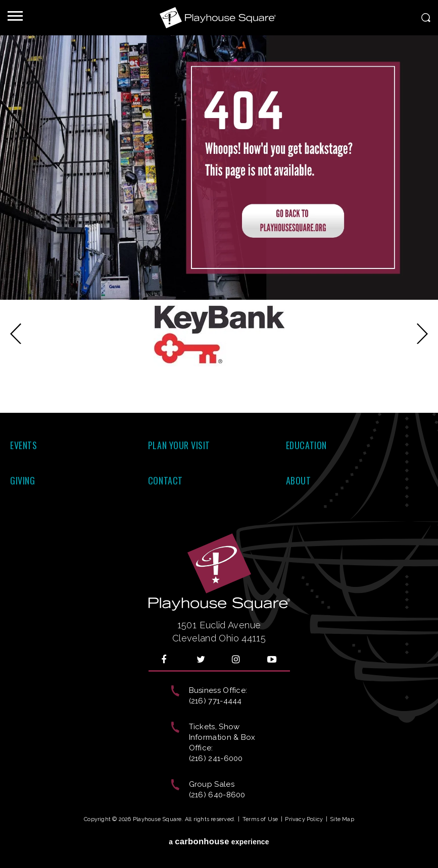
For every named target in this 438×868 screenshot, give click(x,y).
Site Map (342, 819)
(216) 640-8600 (217, 795)
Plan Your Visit (179, 445)
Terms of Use (260, 819)
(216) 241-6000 (216, 758)
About (299, 480)
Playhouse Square (219, 18)
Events (23, 445)
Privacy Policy (304, 819)
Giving (22, 480)
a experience (219, 842)
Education (306, 445)
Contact (165, 480)
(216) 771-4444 (215, 701)
